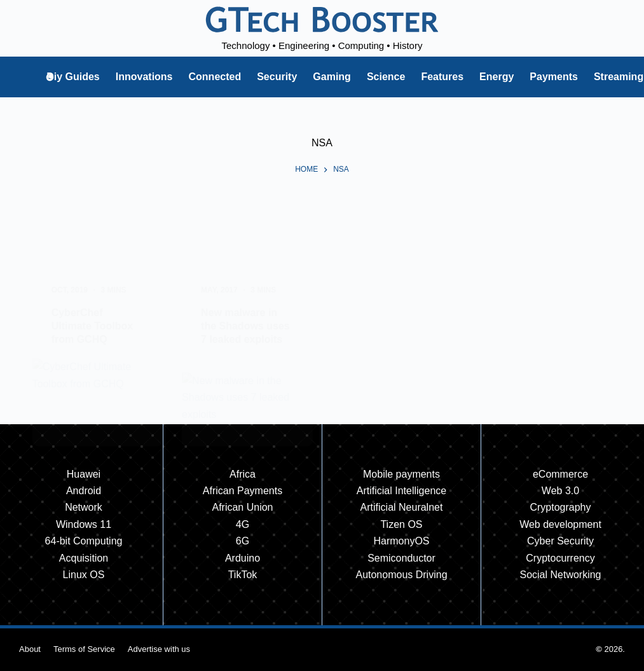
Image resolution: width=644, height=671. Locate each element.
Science (386, 77)
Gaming (332, 77)
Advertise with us (159, 649)
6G (243, 541)
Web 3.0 (560, 491)
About (30, 649)
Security (277, 77)
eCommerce (560, 474)
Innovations (144, 77)
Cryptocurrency (560, 558)
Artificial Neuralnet (402, 507)
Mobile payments (401, 474)
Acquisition (84, 558)
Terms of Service (84, 649)
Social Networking (560, 575)
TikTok (243, 575)
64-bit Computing (84, 541)
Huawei (84, 474)
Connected (215, 77)
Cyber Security (560, 541)
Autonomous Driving (401, 575)
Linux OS (84, 575)
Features (442, 77)
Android (84, 491)
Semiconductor (401, 558)
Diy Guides (73, 77)
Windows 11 (84, 524)
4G (243, 524)
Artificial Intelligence (401, 491)
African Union (242, 507)
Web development (560, 524)
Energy (497, 77)
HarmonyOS (401, 541)
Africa (243, 474)
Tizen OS (401, 524)
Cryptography (560, 507)
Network (84, 507)
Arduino (243, 558)
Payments (554, 77)
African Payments (243, 491)
